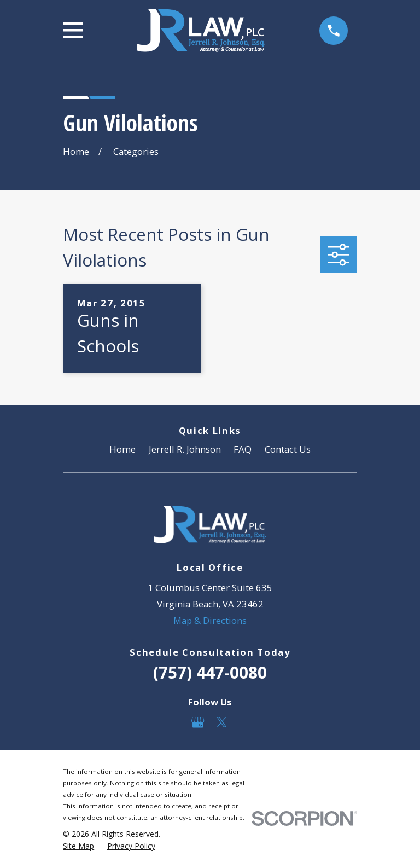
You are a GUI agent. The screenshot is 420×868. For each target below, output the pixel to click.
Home (122, 449)
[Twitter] (222, 722)
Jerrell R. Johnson (185, 449)
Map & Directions (210, 620)
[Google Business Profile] (198, 722)
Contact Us (288, 449)
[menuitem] (78, 846)
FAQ (243, 449)
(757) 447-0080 (210, 672)
